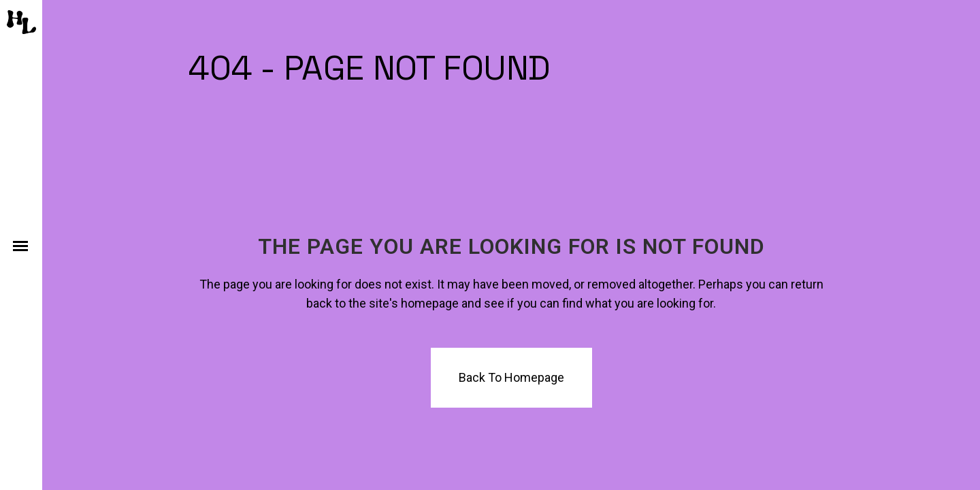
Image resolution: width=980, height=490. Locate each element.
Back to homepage (511, 377)
